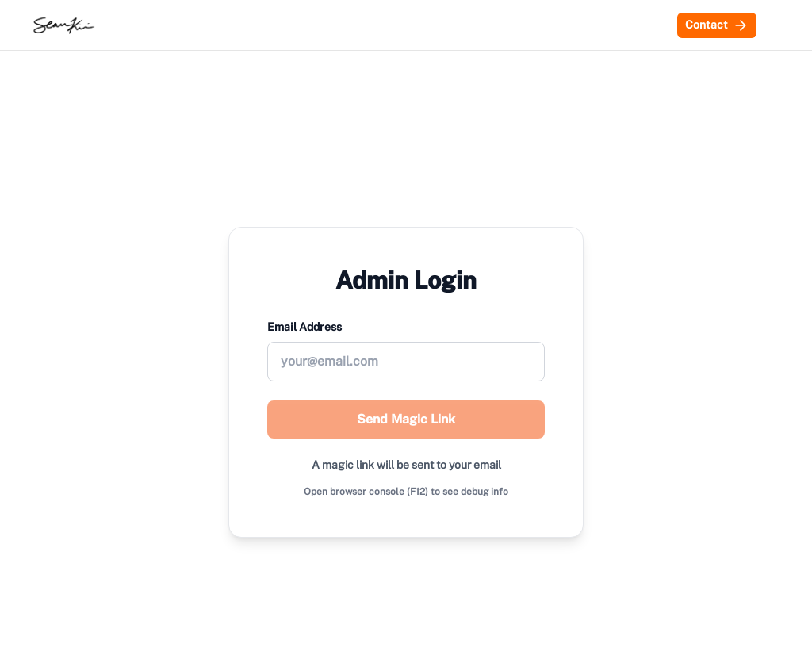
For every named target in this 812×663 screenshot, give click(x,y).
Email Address (304, 327)
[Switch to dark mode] (774, 25)
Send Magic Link (406, 419)
